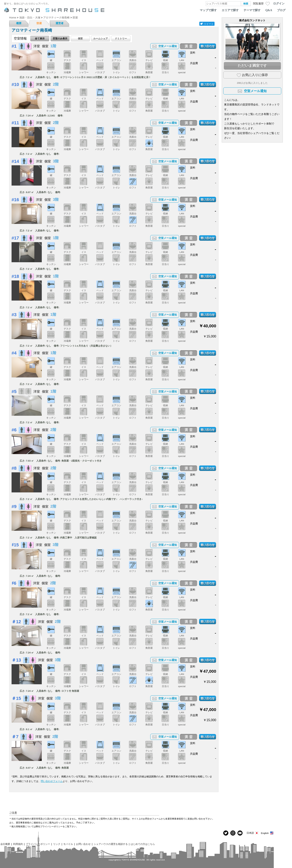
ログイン (279, 3)
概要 (19, 23)
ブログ (281, 10)
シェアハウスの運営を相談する (111, 844)
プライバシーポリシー (38, 844)
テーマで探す (252, 10)
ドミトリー (121, 38)
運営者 (60, 23)
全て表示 (40, 38)
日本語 (253, 833)
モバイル (68, 844)
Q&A (269, 10)
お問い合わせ (83, 844)
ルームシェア (101, 38)
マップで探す (208, 10)
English (267, 833)
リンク (57, 844)
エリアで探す (230, 10)
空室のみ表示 (60, 38)
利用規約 (18, 844)
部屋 (39, 23)
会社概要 (5, 844)
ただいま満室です (252, 66)
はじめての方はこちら (143, 844)
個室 (80, 38)
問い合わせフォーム (52, 781)
